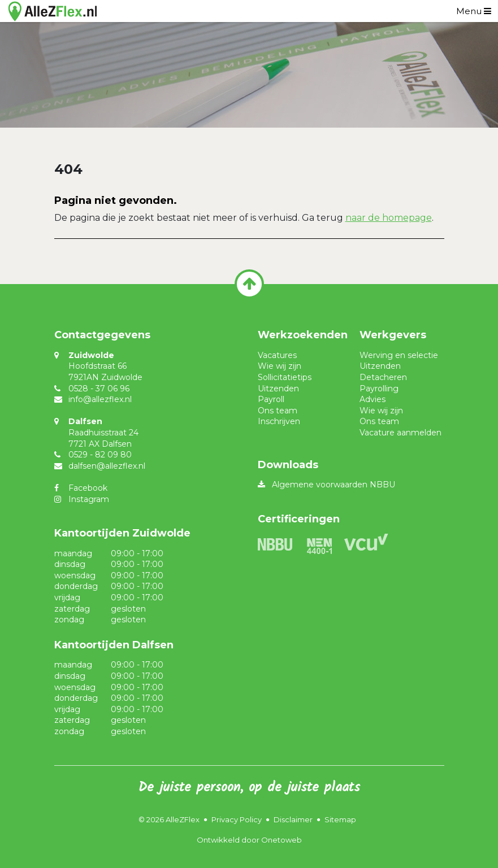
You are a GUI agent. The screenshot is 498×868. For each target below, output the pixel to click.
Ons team (278, 411)
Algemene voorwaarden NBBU (334, 485)
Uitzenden (278, 389)
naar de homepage (389, 218)
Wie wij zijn (280, 366)
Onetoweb (282, 840)
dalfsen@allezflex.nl (107, 466)
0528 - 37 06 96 (99, 389)
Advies (373, 399)
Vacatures (277, 355)
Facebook (88, 488)
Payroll (271, 399)
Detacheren (383, 377)
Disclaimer (293, 819)
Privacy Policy (237, 819)
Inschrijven (279, 421)
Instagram (89, 499)
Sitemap (340, 819)
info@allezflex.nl (100, 399)
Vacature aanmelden (400, 433)
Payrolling (379, 389)
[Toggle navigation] (474, 11)
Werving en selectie (399, 355)
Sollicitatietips (285, 377)
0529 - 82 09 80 (100, 455)
